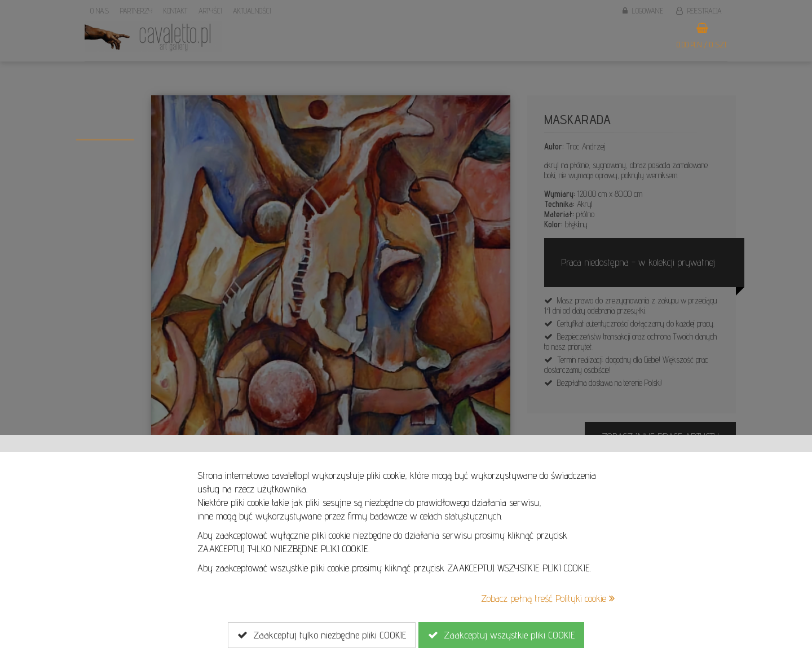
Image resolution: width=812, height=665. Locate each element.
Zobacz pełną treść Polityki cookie (548, 598)
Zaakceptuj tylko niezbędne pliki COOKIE (322, 635)
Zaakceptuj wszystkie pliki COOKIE (501, 635)
